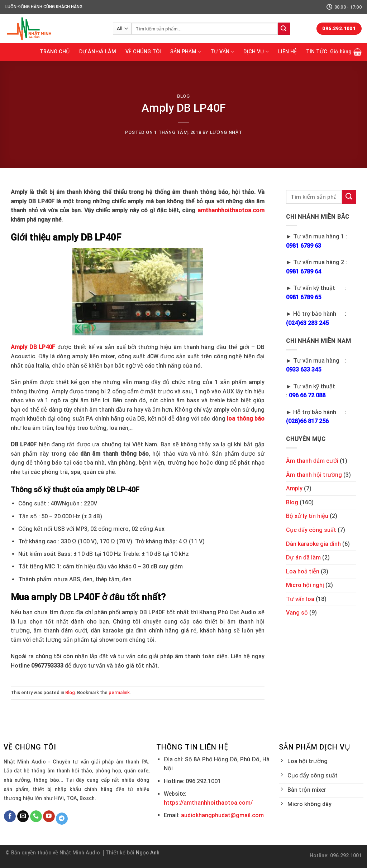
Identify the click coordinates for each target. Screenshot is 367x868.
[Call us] (36, 816)
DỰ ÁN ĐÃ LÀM (98, 52)
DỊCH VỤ (256, 52)
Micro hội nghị (305, 585)
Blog (183, 96)
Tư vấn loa (300, 599)
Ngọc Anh (148, 853)
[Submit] (284, 29)
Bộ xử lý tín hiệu (307, 516)
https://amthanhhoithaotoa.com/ (208, 803)
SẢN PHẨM (186, 52)
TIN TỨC (317, 52)
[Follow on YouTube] (49, 816)
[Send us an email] (23, 816)
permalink (119, 692)
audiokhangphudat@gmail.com (222, 815)
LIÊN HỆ (287, 52)
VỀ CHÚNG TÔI (143, 52)
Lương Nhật (226, 132)
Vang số (297, 613)
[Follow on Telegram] (62, 819)
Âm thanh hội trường (314, 475)
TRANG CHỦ (55, 52)
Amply (294, 488)
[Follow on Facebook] (10, 816)
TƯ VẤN (222, 52)
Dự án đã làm (303, 557)
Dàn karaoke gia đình (313, 544)
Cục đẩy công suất (311, 530)
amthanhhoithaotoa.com (231, 210)
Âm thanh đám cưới (312, 461)
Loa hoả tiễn (303, 571)
